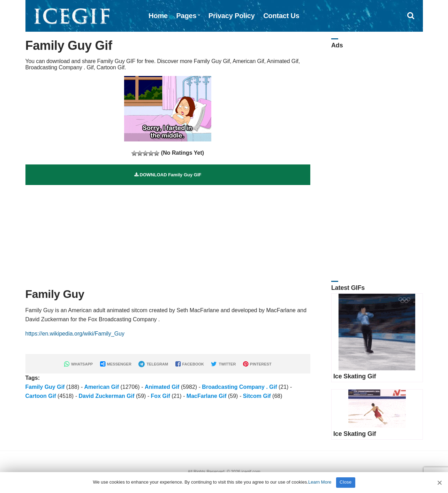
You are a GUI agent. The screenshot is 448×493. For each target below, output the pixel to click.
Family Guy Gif (45, 387)
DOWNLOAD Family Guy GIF (168, 175)
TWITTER (223, 364)
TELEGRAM (153, 364)
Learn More (320, 482)
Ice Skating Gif (355, 376)
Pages (186, 16)
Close (346, 482)
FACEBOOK (190, 364)
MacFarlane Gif (207, 396)
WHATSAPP (78, 364)
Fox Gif (161, 396)
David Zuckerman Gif (106, 396)
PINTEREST (257, 364)
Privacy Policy (232, 16)
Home (158, 16)
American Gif (101, 387)
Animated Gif (162, 387)
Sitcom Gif (257, 396)
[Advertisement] (168, 234)
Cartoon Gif (41, 396)
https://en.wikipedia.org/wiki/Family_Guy (75, 334)
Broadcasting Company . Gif (239, 387)
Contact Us (281, 16)
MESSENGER (116, 364)
